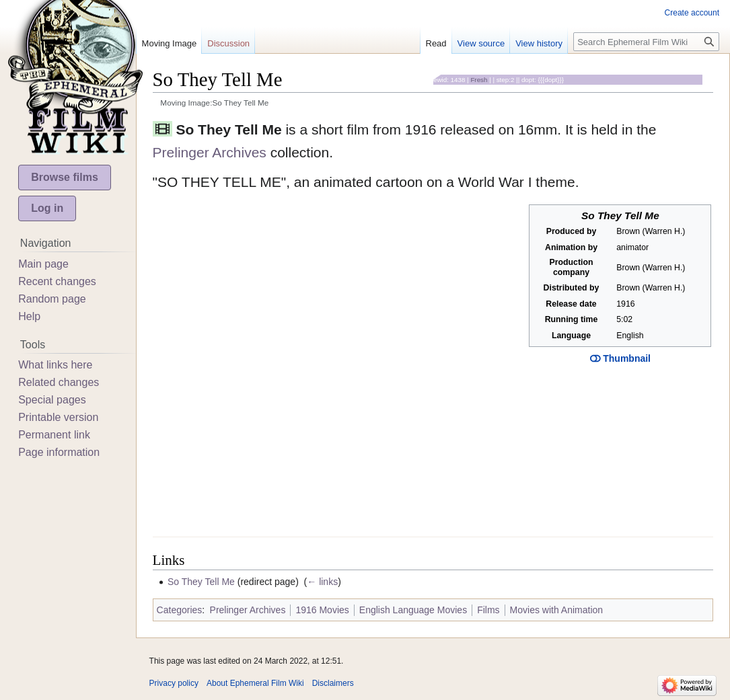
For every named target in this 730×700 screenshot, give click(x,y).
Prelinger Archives (210, 152)
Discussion (228, 43)
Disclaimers (333, 683)
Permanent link (54, 435)
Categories (180, 610)
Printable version (58, 417)
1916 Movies (322, 610)
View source (481, 43)
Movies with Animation (557, 610)
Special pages (52, 400)
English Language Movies (413, 610)
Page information (59, 452)
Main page (43, 264)
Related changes (59, 382)
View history (539, 43)
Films (488, 610)
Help (29, 316)
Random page (52, 299)
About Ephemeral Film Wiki (255, 683)
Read (436, 43)
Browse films (65, 177)
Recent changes (57, 281)
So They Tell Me (201, 582)
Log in (47, 208)
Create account (692, 13)
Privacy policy (174, 683)
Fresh (479, 80)
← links (322, 582)
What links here (55, 365)
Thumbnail (620, 358)
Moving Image (170, 43)
